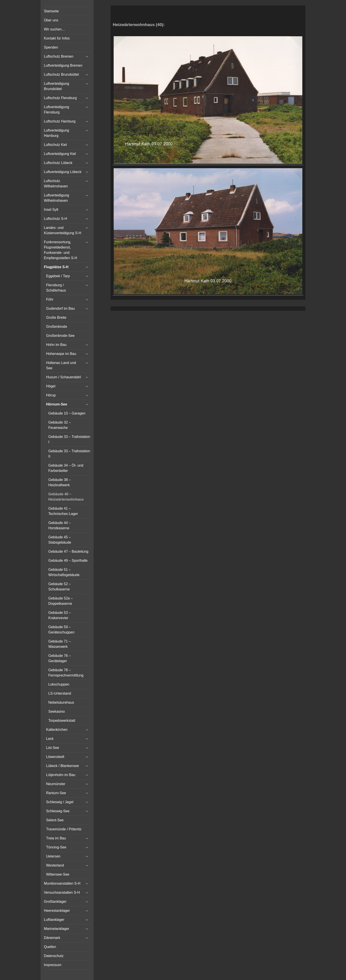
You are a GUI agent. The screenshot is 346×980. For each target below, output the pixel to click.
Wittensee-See (58, 874)
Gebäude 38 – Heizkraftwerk (59, 482)
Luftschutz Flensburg (60, 98)
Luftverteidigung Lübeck (63, 172)
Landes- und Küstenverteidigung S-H (63, 230)
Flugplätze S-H (56, 267)
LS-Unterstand (60, 693)
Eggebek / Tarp (58, 276)
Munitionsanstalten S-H (62, 883)
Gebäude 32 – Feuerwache (59, 425)
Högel (51, 386)
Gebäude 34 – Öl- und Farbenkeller (66, 468)
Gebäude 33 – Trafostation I (69, 439)
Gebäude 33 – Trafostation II (69, 454)
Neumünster (56, 784)
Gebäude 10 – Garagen (67, 413)
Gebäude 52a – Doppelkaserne (60, 601)
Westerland (55, 865)
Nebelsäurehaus (61, 702)
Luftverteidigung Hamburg (56, 133)
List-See (53, 748)
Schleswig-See (58, 811)
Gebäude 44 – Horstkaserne (59, 525)
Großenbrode (57, 327)
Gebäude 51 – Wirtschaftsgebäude (64, 572)
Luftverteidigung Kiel (60, 154)
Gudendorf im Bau (60, 308)
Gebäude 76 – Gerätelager (59, 658)
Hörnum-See (57, 404)
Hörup (51, 395)
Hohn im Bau (56, 345)
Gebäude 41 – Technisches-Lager (63, 511)
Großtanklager (55, 902)
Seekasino (57, 711)
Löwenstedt (55, 757)
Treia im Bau (56, 838)
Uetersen (53, 856)
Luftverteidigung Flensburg (56, 110)
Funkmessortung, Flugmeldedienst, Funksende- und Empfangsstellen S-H (60, 250)
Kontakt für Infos (57, 38)
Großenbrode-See (60, 336)
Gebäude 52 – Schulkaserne (59, 587)
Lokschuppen (59, 684)
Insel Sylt (51, 210)
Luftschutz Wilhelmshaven (56, 184)
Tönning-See (56, 847)
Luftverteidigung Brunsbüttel (56, 86)
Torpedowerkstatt (62, 721)
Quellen (50, 947)
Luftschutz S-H (55, 219)
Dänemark (52, 938)
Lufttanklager (54, 920)
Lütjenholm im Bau (61, 775)
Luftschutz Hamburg (60, 121)
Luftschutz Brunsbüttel (61, 74)
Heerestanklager (57, 911)
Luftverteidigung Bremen (63, 65)
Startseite (51, 11)
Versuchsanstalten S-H (62, 892)
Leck (50, 739)
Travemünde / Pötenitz (64, 829)
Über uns (51, 20)
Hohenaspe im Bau (61, 354)
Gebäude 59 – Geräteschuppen (61, 630)
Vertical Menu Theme (216, 315)
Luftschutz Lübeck (58, 163)
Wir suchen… (55, 29)
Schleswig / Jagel (60, 802)
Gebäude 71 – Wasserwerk (59, 644)
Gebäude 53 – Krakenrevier (59, 615)
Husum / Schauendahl (63, 377)
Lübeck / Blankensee (63, 766)
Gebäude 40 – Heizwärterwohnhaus (66, 497)
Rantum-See (56, 793)
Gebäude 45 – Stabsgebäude (60, 540)
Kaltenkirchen (57, 730)
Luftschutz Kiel (55, 145)
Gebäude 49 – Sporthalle (68, 561)
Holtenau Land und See (61, 365)
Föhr (50, 299)
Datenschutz (54, 956)
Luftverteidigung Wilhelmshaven (56, 198)
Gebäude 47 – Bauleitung (68, 551)
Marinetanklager (57, 929)
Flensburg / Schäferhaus (56, 288)
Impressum (53, 965)
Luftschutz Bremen (59, 56)
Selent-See (55, 820)
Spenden (51, 47)
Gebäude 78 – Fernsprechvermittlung (66, 673)
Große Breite (56, 318)
